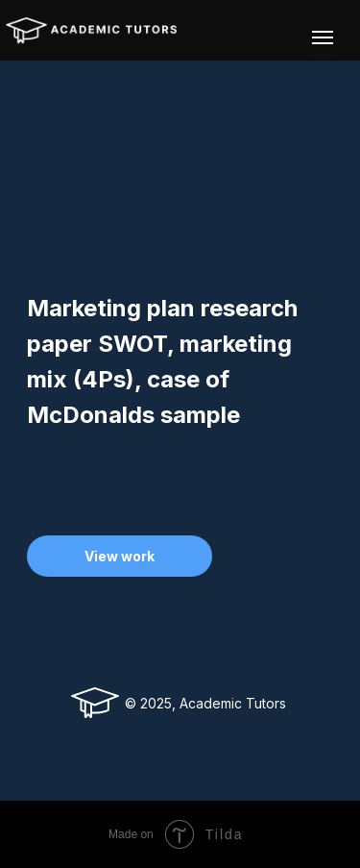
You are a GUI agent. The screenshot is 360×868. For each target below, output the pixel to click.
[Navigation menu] (323, 37)
